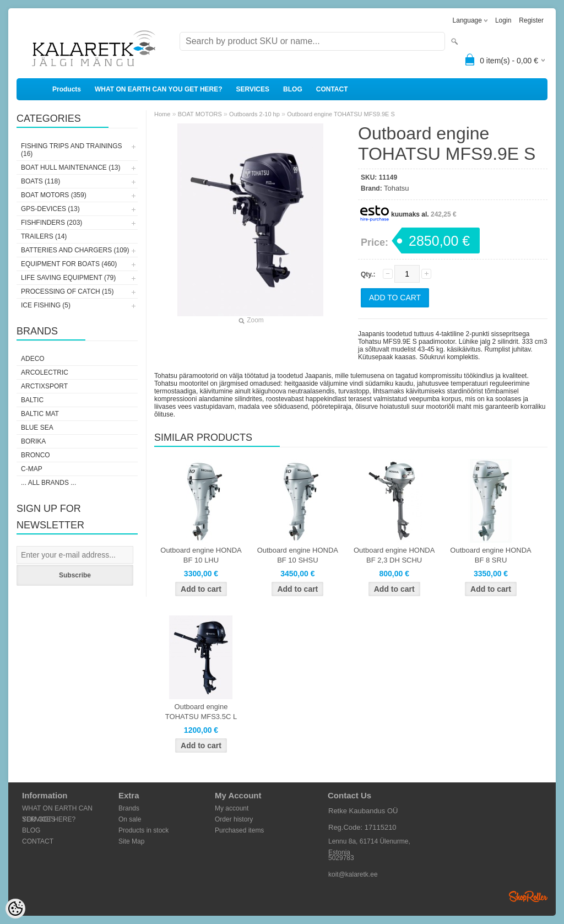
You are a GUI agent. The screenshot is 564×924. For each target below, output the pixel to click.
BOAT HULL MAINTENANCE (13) (70, 167)
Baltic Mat (40, 414)
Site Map (131, 841)
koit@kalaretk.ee (353, 874)
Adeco (33, 359)
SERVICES (253, 89)
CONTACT (332, 89)
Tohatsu (397, 188)
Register (531, 20)
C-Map (32, 469)
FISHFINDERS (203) (51, 223)
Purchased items (239, 830)
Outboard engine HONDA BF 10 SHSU (298, 555)
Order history (234, 819)
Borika (33, 441)
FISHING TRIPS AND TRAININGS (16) (72, 150)
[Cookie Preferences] (15, 909)
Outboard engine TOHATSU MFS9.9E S (341, 114)
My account (232, 808)
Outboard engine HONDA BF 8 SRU (490, 555)
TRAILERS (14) (44, 236)
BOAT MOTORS (200, 114)
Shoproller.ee (528, 896)
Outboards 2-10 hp (254, 114)
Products (67, 89)
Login (503, 20)
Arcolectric (45, 372)
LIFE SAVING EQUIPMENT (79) (68, 278)
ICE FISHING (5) (46, 305)
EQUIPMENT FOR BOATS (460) (69, 264)
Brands (129, 808)
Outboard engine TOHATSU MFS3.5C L (201, 712)
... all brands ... (48, 483)
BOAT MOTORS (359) (54, 195)
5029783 (341, 858)
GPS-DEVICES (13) (50, 209)
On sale (130, 819)
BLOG (293, 89)
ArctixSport (44, 386)
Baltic (32, 400)
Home (162, 114)
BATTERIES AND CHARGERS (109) (75, 250)
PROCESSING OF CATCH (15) (67, 291)
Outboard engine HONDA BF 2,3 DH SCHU (394, 555)
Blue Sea (37, 428)
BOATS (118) (40, 181)
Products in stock (143, 830)
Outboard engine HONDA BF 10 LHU (201, 555)
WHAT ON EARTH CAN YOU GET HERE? (159, 89)
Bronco (36, 455)
